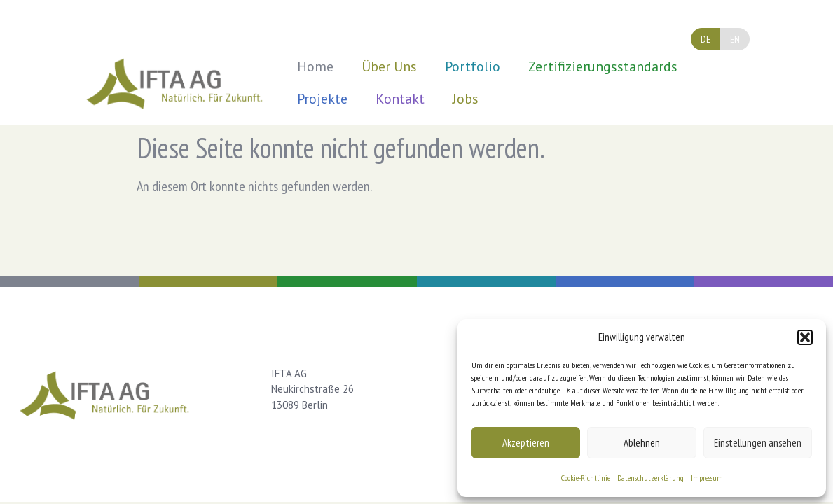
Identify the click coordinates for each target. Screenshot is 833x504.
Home (315, 66)
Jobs (466, 99)
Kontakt (400, 99)
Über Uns (389, 66)
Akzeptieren (526, 443)
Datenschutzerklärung (650, 478)
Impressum (707, 478)
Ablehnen (642, 443)
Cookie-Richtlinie (586, 478)
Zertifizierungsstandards (603, 66)
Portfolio (473, 66)
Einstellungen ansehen (758, 443)
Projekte (322, 99)
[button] (805, 337)
